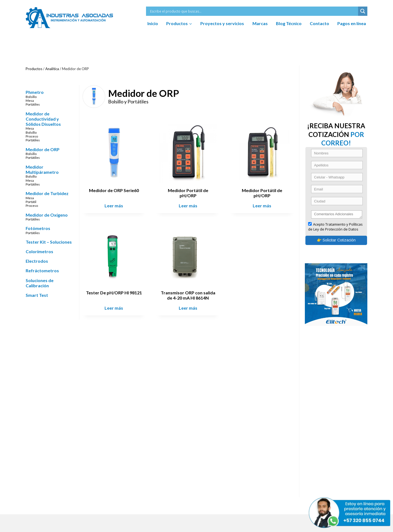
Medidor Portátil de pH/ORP (189, 192)
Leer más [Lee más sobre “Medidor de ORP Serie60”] (116, 205)
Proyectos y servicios (222, 23)
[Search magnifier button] (363, 11)
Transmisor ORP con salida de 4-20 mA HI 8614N (189, 293)
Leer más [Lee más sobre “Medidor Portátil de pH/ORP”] (189, 205)
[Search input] (253, 11)
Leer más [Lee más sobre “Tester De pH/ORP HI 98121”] (116, 306)
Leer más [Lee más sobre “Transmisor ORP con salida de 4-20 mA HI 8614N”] (189, 306)
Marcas (260, 23)
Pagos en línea (352, 23)
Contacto (319, 23)
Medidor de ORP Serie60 (116, 189)
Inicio (153, 23)
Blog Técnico (289, 23)
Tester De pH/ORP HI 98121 (116, 291)
